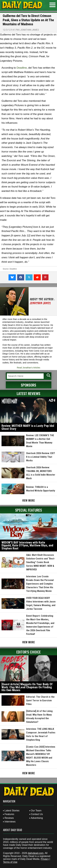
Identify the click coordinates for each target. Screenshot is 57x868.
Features (9, 814)
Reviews (9, 818)
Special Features (29, 510)
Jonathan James (30, 30)
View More (28, 500)
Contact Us (37, 814)
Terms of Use (10, 862)
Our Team (36, 811)
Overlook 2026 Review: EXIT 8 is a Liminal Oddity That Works (41, 457)
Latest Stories (12, 811)
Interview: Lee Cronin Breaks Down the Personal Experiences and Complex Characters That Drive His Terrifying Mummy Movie (40, 584)
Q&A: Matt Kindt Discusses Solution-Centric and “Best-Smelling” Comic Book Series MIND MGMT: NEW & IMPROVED (41, 562)
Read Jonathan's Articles (29, 368)
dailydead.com (36, 853)
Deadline (22, 68)
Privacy (45, 859)
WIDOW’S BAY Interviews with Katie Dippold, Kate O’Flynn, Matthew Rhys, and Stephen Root (27, 545)
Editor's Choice (29, 652)
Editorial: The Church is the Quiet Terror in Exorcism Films (40, 700)
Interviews (10, 822)
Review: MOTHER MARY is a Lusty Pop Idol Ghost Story (28, 427)
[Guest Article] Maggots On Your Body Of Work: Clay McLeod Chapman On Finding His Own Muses (27, 687)
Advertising (37, 818)
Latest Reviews (28, 393)
